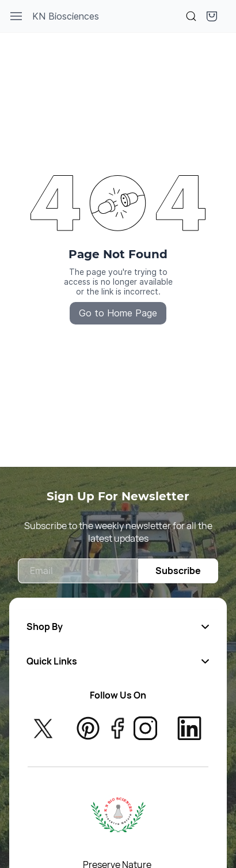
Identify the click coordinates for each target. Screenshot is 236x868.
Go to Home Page (118, 313)
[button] (212, 16)
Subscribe (178, 571)
